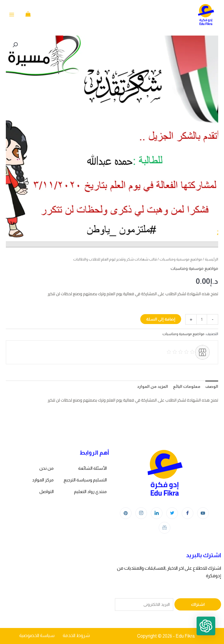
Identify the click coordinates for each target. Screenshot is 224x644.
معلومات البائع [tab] (187, 386)
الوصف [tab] (212, 386)
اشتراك (198, 604)
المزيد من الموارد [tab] (153, 386)
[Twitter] (172, 513)
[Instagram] (141, 513)
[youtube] (203, 513)
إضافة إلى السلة (161, 319)
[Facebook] (188, 513)
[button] (15, 45)
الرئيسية (211, 259)
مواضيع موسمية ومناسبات (181, 259)
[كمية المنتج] (202, 319)
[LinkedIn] (157, 513)
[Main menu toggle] (12, 15)
